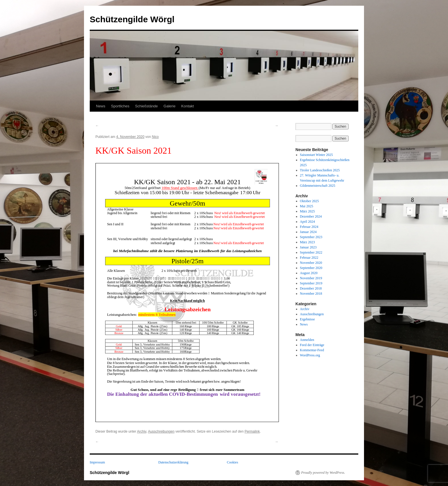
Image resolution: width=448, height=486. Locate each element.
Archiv (141, 431)
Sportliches (120, 106)
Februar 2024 (309, 227)
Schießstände (147, 106)
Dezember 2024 (311, 216)
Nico (155, 137)
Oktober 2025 (309, 201)
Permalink (252, 431)
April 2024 (307, 222)
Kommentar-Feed (312, 350)
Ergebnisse (307, 319)
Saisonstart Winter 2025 (316, 155)
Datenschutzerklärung (173, 462)
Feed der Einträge (312, 345)
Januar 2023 (308, 247)
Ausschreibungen (161, 431)
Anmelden (307, 340)
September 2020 (311, 268)
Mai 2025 (307, 206)
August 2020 (309, 273)
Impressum (97, 462)
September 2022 (311, 252)
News (101, 106)
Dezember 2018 (311, 288)
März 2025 (307, 211)
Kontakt (187, 106)
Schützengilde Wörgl (132, 19)
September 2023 (311, 237)
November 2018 (311, 294)
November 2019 (311, 278)
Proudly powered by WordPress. (323, 473)
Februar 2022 (309, 258)
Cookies (232, 462)
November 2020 (311, 263)
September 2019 (311, 283)
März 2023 (307, 242)
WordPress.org (310, 355)
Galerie (169, 106)
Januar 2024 (308, 232)
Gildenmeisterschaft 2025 (318, 186)
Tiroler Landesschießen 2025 (320, 170)
